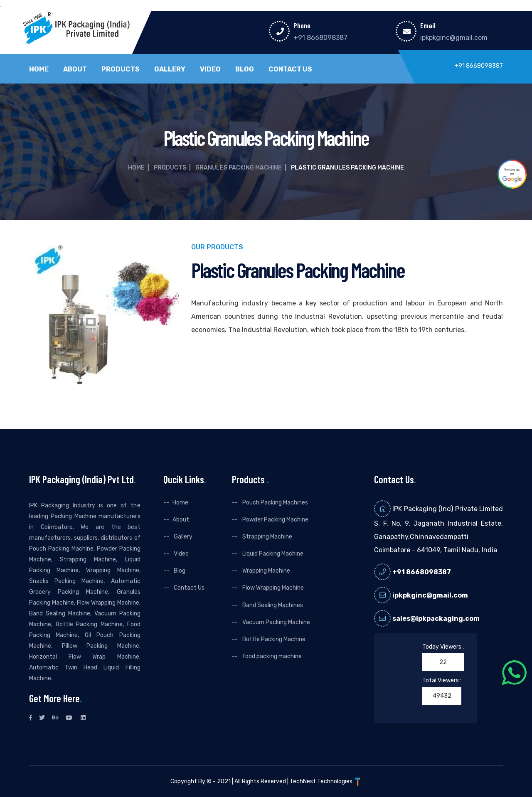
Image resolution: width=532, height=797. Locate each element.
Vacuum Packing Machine (276, 622)
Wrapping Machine (266, 571)
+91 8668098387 (320, 38)
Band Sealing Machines (272, 605)
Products (121, 69)
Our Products (217, 247)
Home (39, 69)
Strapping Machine (267, 537)
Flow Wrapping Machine (272, 588)
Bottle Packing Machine (273, 639)
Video (210, 69)
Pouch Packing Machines (275, 503)
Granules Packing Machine (239, 168)
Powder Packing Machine (275, 520)
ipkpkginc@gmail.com (454, 38)
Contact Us (290, 69)
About (75, 69)
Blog (245, 69)
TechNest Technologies (326, 781)
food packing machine (271, 656)
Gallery (170, 69)
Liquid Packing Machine (272, 554)
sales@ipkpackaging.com (436, 619)
